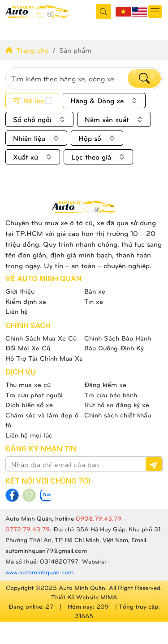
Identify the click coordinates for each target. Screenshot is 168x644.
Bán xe (95, 291)
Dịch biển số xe (29, 404)
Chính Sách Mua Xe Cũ (41, 338)
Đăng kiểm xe (105, 384)
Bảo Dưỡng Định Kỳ (114, 348)
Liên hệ (17, 311)
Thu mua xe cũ (28, 384)
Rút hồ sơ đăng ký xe (117, 404)
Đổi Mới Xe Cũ (28, 348)
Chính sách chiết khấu (118, 415)
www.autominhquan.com (39, 572)
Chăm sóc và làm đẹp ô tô (42, 420)
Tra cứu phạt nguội (34, 395)
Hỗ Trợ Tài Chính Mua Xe (44, 358)
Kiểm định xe (26, 301)
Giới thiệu (20, 291)
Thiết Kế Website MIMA (84, 597)
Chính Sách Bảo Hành (118, 338)
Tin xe (94, 301)
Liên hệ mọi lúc (29, 435)
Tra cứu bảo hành (111, 395)
